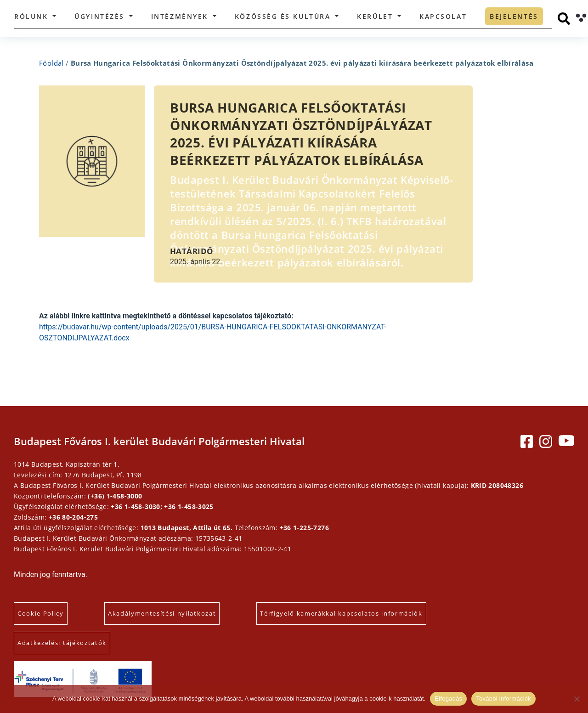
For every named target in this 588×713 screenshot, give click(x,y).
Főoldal (51, 63)
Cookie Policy (41, 613)
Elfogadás (448, 699)
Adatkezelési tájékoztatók (62, 643)
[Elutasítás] (577, 699)
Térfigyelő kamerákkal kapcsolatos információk (341, 613)
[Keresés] (564, 19)
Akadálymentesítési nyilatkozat (162, 613)
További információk (503, 699)
